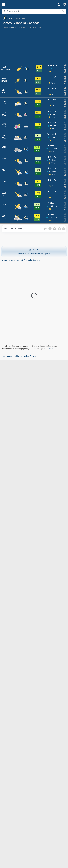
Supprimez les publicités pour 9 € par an (34, 252)
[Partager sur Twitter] (55, 229)
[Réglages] (65, 4)
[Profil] (59, 4)
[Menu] (4, 4)
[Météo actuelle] (34, 18)
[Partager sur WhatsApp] (45, 229)
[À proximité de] (63, 11)
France (29, 27)
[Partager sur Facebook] (50, 229)
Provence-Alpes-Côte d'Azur (14, 27)
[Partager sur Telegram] (59, 229)
